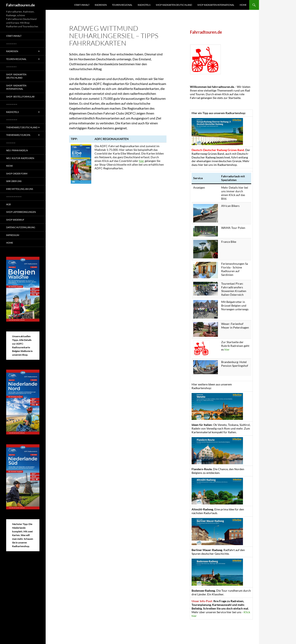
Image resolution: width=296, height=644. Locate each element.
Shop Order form (17, 174)
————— (11, 143)
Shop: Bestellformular (20, 97)
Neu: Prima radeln (17, 150)
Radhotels (144, 5)
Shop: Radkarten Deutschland (16, 76)
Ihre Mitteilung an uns (20, 189)
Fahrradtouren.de (21, 5)
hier (142, 161)
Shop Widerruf (15, 220)
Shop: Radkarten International (16, 87)
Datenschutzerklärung (21, 227)
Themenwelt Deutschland (22, 127)
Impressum (13, 235)
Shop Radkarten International (216, 5)
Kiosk (9, 166)
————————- (14, 197)
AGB (8, 204)
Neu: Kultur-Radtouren (20, 158)
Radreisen (101, 5)
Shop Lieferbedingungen (21, 212)
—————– (11, 44)
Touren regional (122, 5)
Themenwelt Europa (18, 135)
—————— (12, 104)
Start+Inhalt (82, 5)
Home (243, 5)
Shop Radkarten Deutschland (174, 5)
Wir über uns (14, 181)
